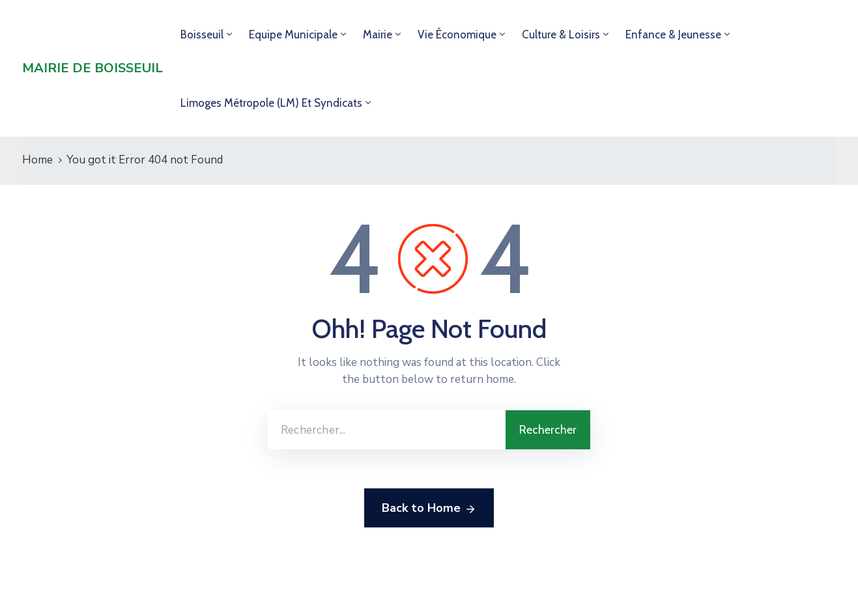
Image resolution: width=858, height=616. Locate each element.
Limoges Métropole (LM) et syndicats (271, 103)
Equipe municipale (293, 35)
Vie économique (457, 35)
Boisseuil (202, 35)
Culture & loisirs (561, 35)
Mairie (378, 35)
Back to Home (429, 509)
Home (37, 160)
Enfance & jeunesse (673, 35)
